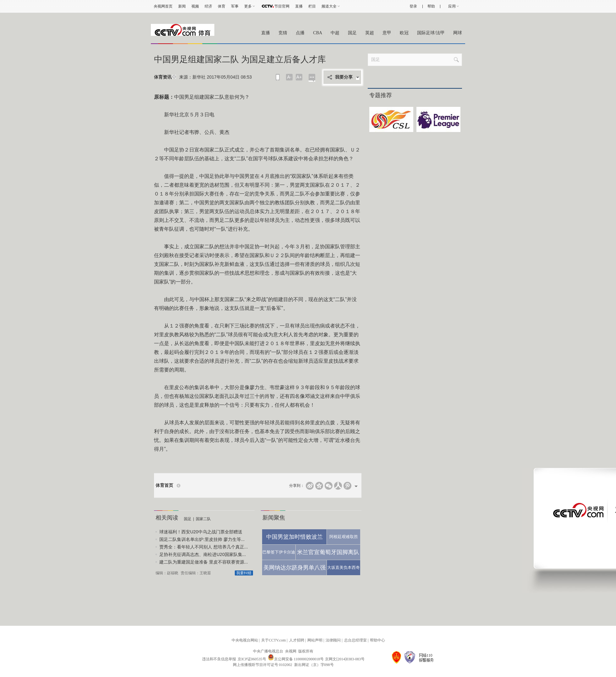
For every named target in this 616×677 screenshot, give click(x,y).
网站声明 (315, 640)
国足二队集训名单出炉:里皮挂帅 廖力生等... (202, 539)
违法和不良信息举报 (219, 659)
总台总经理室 (355, 640)
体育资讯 (163, 77)
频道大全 (329, 6)
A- (289, 77)
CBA (318, 33)
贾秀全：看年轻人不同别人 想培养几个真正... (204, 547)
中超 (335, 33)
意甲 (387, 33)
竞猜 (283, 33)
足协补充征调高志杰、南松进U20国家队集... (203, 554)
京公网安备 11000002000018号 (296, 659)
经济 (208, 6)
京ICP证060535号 (252, 659)
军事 (235, 6)
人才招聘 (297, 640)
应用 (452, 6)
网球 (458, 33)
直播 (299, 6)
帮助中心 (377, 640)
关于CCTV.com (273, 640)
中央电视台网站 (245, 640)
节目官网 (282, 6)
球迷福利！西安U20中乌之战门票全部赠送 (201, 532)
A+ (299, 77)
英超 (370, 33)
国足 (352, 33)
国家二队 (203, 519)
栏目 (312, 6)
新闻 (182, 6)
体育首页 (164, 485)
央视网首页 (163, 6)
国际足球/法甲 (431, 33)
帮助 (431, 6)
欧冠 (404, 33)
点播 (300, 33)
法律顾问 (333, 640)
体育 (222, 6)
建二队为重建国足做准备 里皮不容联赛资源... (204, 562)
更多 (248, 6)
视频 (195, 6)
